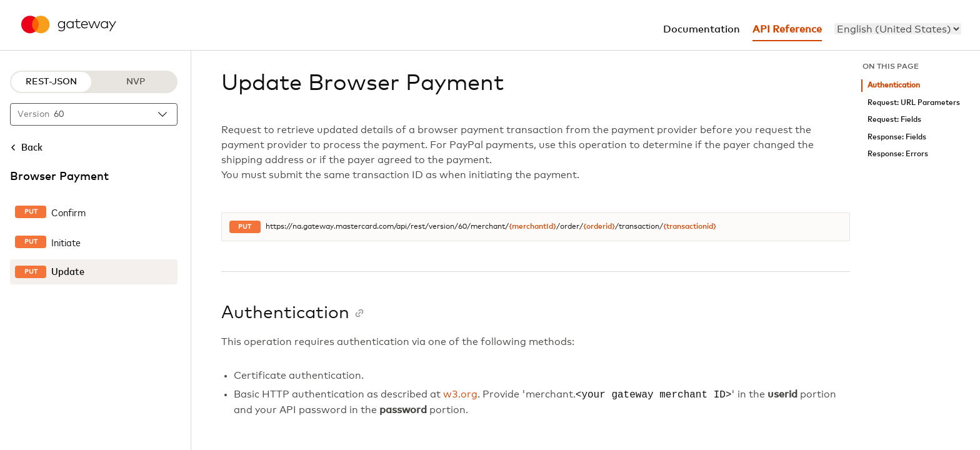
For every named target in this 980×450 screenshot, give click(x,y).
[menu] (898, 29)
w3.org (460, 395)
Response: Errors (898, 154)
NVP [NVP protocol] (136, 82)
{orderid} (599, 227)
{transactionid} (690, 227)
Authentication (894, 85)
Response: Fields (897, 137)
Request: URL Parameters (914, 103)
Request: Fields (894, 120)
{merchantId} (532, 227)
